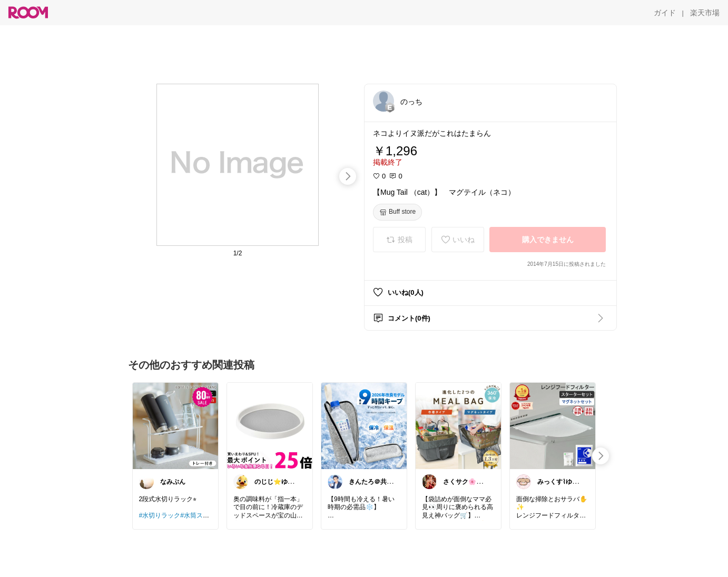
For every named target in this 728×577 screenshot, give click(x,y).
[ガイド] (665, 13)
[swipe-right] (348, 176)
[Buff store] (397, 212)
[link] (175, 425)
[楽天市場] (705, 13)
